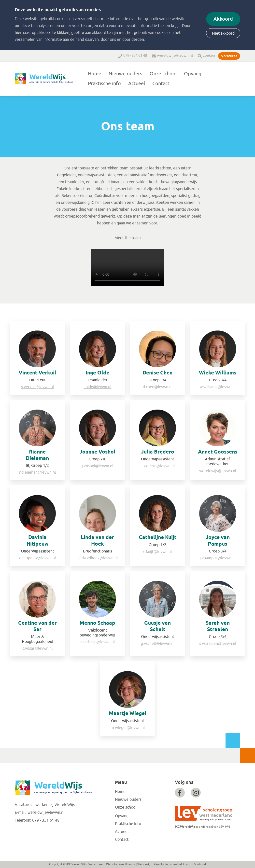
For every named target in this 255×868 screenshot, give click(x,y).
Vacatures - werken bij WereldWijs (45, 805)
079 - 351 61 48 (135, 56)
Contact (161, 84)
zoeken (209, 56)
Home (95, 74)
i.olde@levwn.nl (97, 387)
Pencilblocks (127, 864)
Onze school (163, 74)
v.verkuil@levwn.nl (37, 387)
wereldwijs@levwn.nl (175, 56)
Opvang (193, 74)
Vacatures (229, 56)
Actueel (137, 84)
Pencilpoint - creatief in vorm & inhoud (180, 864)
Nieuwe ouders (125, 74)
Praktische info (104, 84)
